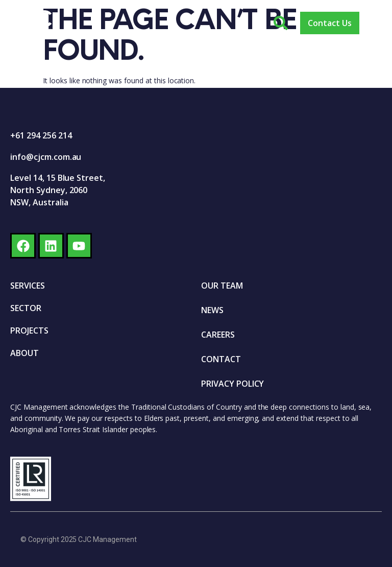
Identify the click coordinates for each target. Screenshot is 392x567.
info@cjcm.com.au (46, 157)
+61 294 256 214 (41, 135)
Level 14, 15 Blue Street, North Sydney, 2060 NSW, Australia (58, 190)
